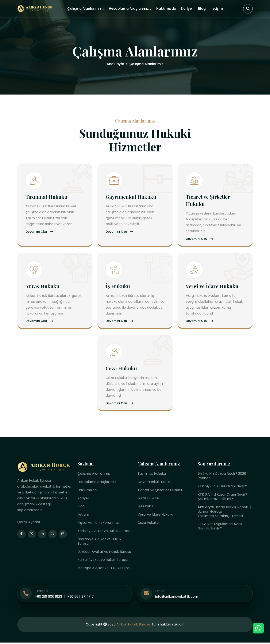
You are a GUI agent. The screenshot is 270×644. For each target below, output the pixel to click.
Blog (202, 9)
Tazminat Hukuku (47, 197)
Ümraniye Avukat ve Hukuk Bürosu (99, 543)
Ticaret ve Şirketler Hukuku (160, 491)
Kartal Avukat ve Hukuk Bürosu (103, 561)
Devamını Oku (39, 232)
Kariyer (187, 9)
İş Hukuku (118, 287)
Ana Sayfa (115, 64)
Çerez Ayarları (29, 523)
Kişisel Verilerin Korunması (99, 524)
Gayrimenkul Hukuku (131, 197)
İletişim (217, 9)
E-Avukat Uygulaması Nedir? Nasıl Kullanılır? (221, 528)
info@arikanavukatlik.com (177, 598)
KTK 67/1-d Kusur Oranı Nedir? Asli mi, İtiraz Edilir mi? (222, 498)
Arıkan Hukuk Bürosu (133, 626)
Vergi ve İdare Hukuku (212, 287)
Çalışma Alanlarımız (84, 9)
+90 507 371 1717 (80, 598)
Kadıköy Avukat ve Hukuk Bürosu (104, 532)
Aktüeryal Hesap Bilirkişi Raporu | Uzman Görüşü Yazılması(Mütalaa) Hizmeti (224, 513)
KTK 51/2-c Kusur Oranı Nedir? (222, 487)
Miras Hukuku (43, 287)
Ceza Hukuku (121, 369)
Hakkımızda (166, 9)
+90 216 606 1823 (49, 598)
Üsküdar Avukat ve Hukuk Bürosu (104, 553)
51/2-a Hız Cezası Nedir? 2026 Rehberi (222, 477)
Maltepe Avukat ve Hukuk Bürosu (104, 570)
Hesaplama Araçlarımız (129, 9)
